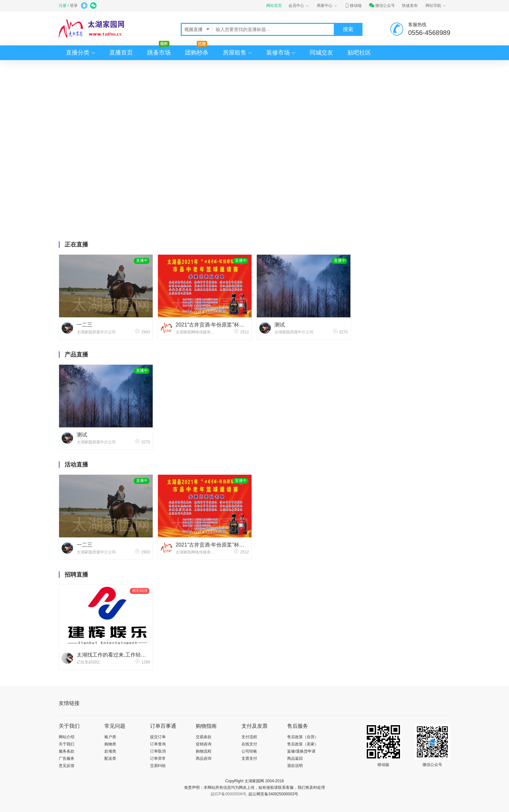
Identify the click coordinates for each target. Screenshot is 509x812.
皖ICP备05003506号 (229, 794)
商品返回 (295, 758)
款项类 (110, 751)
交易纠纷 (158, 766)
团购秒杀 (197, 51)
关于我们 (67, 744)
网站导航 (436, 6)
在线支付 (249, 744)
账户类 (110, 737)
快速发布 (410, 6)
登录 (74, 6)
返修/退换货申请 (301, 751)
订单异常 (158, 758)
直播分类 (78, 53)
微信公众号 (382, 6)
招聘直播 (76, 575)
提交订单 (158, 737)
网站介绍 (67, 737)
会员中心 (299, 6)
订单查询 (158, 744)
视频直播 (194, 29)
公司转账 (249, 751)
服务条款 (67, 751)
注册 (63, 6)
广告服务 (67, 758)
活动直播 (76, 465)
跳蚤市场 (159, 51)
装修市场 (278, 53)
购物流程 (204, 751)
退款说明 (295, 766)
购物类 (110, 744)
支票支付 (249, 758)
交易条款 (204, 737)
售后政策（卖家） (303, 744)
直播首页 (121, 53)
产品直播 (76, 355)
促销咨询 (204, 744)
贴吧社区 (359, 53)
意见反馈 (67, 766)
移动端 (353, 6)
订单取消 (158, 751)
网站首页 (274, 6)
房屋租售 (235, 53)
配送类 (110, 758)
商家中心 (327, 6)
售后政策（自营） (303, 737)
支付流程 (249, 737)
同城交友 (321, 53)
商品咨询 (204, 758)
